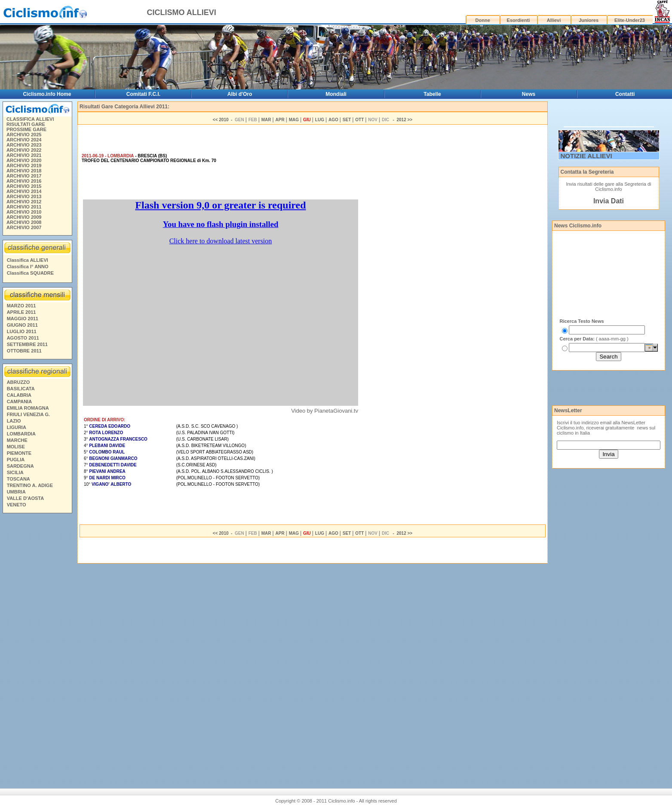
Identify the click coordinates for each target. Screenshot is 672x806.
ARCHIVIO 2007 (24, 227)
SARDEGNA (20, 466)
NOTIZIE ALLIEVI (586, 156)
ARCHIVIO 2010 (24, 212)
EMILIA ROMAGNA (28, 408)
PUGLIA (16, 460)
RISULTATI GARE (26, 124)
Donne (483, 20)
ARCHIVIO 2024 (24, 140)
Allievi (554, 20)
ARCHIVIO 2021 (24, 155)
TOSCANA (18, 479)
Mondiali (336, 94)
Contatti (625, 94)
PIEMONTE (19, 453)
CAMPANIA (19, 401)
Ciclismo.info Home (47, 94)
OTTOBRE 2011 (24, 351)
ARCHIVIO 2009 (24, 217)
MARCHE (17, 440)
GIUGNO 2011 (22, 325)
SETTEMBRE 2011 (27, 344)
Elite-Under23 (630, 20)
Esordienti (519, 20)
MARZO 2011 (21, 306)
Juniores (589, 20)
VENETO (17, 505)
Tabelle (432, 94)
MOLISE (16, 447)
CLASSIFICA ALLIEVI (30, 119)
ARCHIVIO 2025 (24, 135)
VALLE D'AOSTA (26, 498)
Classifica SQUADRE (30, 273)
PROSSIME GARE (26, 129)
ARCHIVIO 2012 (24, 202)
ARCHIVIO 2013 (24, 196)
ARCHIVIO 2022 (24, 150)
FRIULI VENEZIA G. (28, 414)
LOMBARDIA (21, 434)
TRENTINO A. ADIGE (30, 485)
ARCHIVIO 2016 (24, 181)
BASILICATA (21, 389)
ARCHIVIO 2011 (24, 207)
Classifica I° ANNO (28, 267)
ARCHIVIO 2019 (24, 165)
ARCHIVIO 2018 (24, 171)
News (529, 94)
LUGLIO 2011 (22, 331)
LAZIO (14, 421)
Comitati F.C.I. (143, 94)
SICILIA (15, 472)
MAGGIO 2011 (23, 319)
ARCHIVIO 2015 (24, 186)
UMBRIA (16, 492)
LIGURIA (17, 427)
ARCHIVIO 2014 (24, 191)
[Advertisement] (37, 647)
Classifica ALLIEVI (28, 260)
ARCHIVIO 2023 (24, 145)
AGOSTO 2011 (23, 338)
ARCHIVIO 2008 (24, 222)
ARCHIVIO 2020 (24, 160)
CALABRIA (19, 395)
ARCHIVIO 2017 (24, 176)
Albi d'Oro (240, 94)
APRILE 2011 (21, 312)
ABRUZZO (18, 382)
